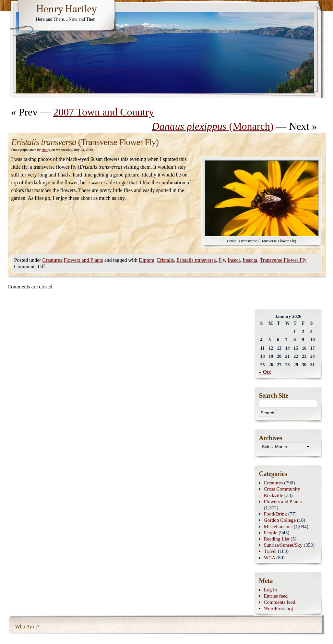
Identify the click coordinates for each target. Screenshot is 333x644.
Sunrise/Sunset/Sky (283, 545)
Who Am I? (27, 627)
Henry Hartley (66, 10)
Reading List (277, 539)
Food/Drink (276, 514)
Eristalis (165, 260)
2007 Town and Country (104, 112)
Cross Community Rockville (282, 492)
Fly (222, 260)
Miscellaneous (278, 526)
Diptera (147, 260)
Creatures (52, 260)
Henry (46, 150)
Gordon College (280, 520)
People (271, 533)
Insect (234, 260)
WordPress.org (279, 608)
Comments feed (280, 602)
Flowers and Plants (83, 260)
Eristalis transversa (196, 260)
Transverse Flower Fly (283, 260)
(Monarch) (213, 126)
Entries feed (276, 596)
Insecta (250, 260)
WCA (270, 558)
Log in (271, 590)
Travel (270, 551)
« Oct (265, 372)
